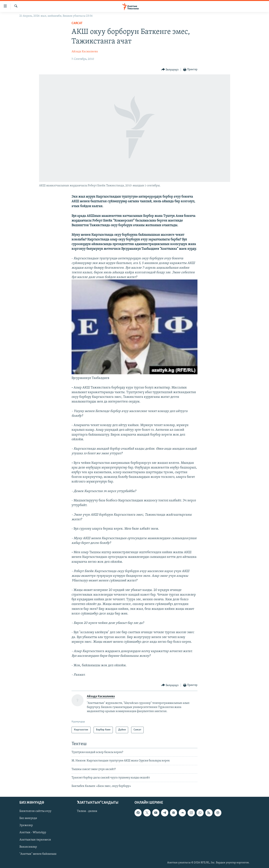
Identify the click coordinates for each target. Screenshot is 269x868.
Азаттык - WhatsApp (33, 832)
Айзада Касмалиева (85, 52)
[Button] (170, 70)
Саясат (77, 23)
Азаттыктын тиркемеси (35, 840)
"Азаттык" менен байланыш (38, 854)
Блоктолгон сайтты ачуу (35, 811)
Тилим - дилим (87, 811)
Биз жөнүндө (28, 818)
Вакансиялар (28, 847)
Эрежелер (26, 825)
